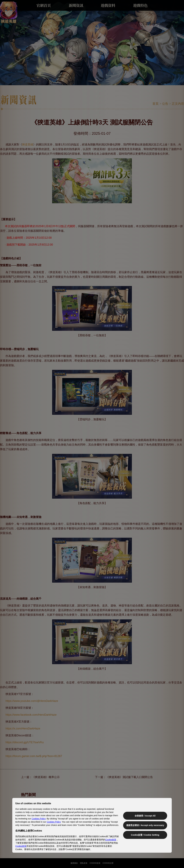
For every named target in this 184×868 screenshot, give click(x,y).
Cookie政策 (111, 840)
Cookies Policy (39, 819)
